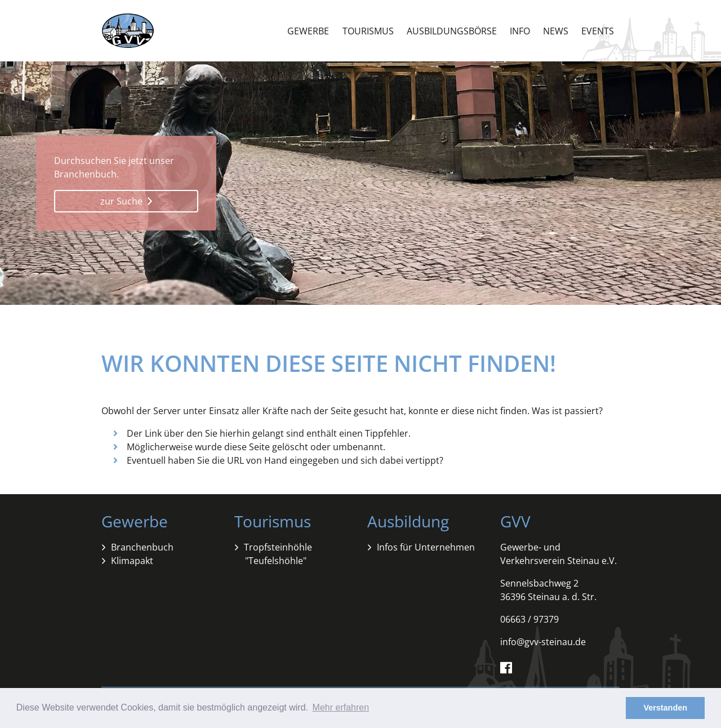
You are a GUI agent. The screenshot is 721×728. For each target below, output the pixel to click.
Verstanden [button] (665, 708)
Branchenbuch (142, 547)
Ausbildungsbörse (452, 31)
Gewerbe (308, 31)
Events (598, 31)
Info (520, 31)
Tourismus (368, 31)
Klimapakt (132, 561)
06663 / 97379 (529, 619)
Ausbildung (408, 521)
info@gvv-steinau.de (543, 642)
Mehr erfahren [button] (341, 707)
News (556, 31)
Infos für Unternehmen (426, 547)
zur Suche (126, 201)
